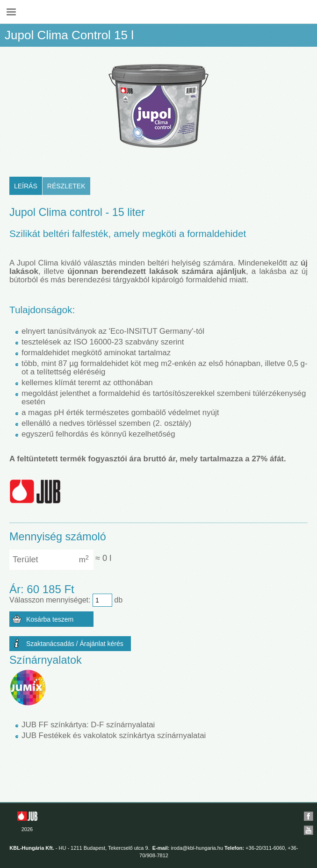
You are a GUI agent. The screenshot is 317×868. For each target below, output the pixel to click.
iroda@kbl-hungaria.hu (197, 848)
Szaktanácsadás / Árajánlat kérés (75, 644)
